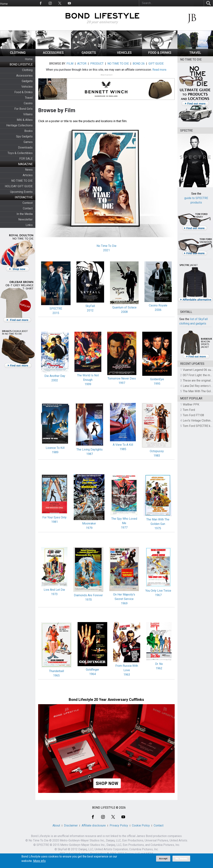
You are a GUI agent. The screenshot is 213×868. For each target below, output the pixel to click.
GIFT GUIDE (156, 64)
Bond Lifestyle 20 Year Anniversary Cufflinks (106, 700)
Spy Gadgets (24, 136)
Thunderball (56, 671)
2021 (106, 250)
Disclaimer (71, 825)
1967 (158, 595)
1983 (157, 456)
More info (39, 862)
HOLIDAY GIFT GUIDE (19, 186)
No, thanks (181, 860)
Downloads (25, 147)
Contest (28, 203)
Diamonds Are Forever (88, 595)
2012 (90, 310)
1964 (92, 674)
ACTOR (82, 64)
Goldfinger (92, 670)
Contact (28, 208)
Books (28, 131)
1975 (158, 528)
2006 (158, 310)
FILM (70, 64)
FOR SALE (26, 159)
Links (29, 225)
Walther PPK (191, 404)
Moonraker (89, 523)
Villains (28, 114)
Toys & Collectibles (20, 153)
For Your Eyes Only (54, 517)
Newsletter (25, 219)
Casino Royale (158, 305)
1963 (127, 675)
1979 (89, 528)
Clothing (27, 70)
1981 (55, 522)
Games (28, 142)
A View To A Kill (123, 445)
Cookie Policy (141, 825)
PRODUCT (97, 64)
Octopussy (157, 451)
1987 (90, 454)
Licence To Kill (55, 448)
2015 (56, 313)
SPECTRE (56, 309)
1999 (88, 384)
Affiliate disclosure (94, 825)
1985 (123, 449)
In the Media (25, 214)
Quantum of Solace (124, 307)
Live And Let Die (54, 590)
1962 (159, 668)
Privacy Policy (119, 825)
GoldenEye (157, 379)
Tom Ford (189, 410)
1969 (124, 603)
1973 (54, 594)
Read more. (160, 70)
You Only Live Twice (158, 591)
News (29, 170)
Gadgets (27, 81)
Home (4, 4)
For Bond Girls (23, 109)
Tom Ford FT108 (193, 415)
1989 (55, 452)
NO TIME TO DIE (22, 181)
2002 (55, 380)
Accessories (24, 76)
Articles (28, 175)
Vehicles (27, 87)
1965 (56, 675)
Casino (28, 103)
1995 (157, 384)
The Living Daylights (90, 449)
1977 (124, 528)
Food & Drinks (23, 92)
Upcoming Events (21, 192)
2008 (124, 312)
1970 (88, 600)
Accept (163, 860)
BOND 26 (139, 64)
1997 (122, 383)
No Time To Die (106, 246)
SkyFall (90, 306)
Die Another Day (55, 376)
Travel (29, 98)
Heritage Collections (19, 125)
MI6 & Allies (25, 120)
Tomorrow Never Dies (122, 378)
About (56, 825)
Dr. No (159, 664)
